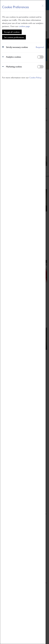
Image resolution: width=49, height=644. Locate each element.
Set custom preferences (14, 37)
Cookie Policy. (36, 77)
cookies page (24, 26)
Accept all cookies (12, 32)
